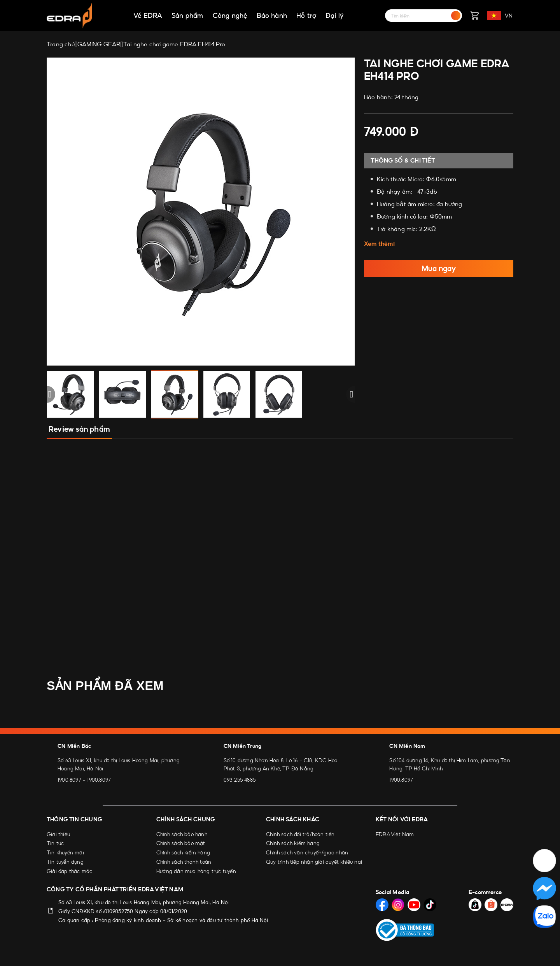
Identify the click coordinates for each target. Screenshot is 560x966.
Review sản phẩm (79, 429)
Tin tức (55, 843)
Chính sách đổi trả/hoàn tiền (300, 834)
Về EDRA (148, 16)
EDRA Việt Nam (395, 834)
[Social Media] (382, 905)
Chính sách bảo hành (182, 834)
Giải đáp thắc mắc (69, 871)
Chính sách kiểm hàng (183, 852)
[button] (47, 394)
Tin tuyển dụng (65, 862)
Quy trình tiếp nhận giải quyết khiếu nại (314, 862)
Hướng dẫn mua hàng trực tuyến (196, 871)
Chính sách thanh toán (184, 862)
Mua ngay (439, 269)
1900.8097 (69, 780)
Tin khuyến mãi (65, 852)
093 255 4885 (240, 780)
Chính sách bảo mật (181, 843)
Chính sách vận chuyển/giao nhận (307, 852)
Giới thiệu (58, 834)
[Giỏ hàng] (474, 16)
